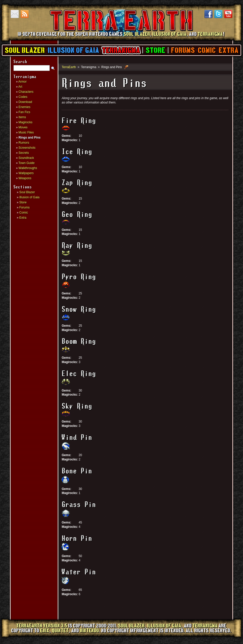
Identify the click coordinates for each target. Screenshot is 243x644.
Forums (183, 50)
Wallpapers (26, 173)
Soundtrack (26, 158)
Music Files (26, 132)
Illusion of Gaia (73, 50)
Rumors (24, 143)
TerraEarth (121, 38)
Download (25, 102)
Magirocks (26, 122)
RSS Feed (25, 14)
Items (22, 117)
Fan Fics (24, 112)
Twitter (218, 14)
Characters (26, 92)
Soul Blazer (25, 50)
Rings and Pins (30, 138)
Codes (23, 97)
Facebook (208, 14)
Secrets (24, 153)
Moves (23, 127)
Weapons (25, 178)
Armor (22, 82)
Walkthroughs (28, 168)
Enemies (25, 107)
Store (155, 50)
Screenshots (27, 148)
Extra (228, 50)
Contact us (15, 14)
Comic (207, 50)
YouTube (228, 14)
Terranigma (121, 50)
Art (20, 87)
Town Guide (27, 163)
